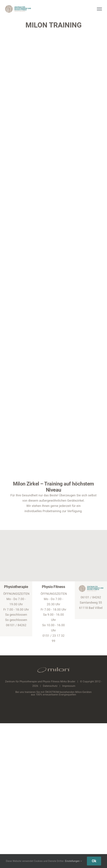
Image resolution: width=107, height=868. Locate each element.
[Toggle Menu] (99, 9)
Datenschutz (50, 686)
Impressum (69, 686)
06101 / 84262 (16, 625)
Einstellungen (73, 861)
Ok (94, 861)
